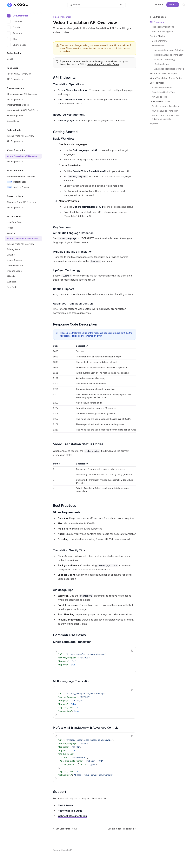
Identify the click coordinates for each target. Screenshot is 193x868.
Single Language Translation (166, 106)
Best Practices (157, 83)
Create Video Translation (72, 90)
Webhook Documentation (72, 816)
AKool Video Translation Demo (103, 64)
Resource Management (163, 31)
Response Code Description (164, 73)
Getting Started (158, 36)
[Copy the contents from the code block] (132, 651)
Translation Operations (163, 27)
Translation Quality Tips (163, 92)
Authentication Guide (70, 811)
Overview (15, 22)
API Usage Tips (159, 97)
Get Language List (68, 120)
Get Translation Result (70, 99)
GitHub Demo (65, 805)
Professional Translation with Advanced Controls (166, 117)
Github (13, 27)
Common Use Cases (160, 101)
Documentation (18, 16)
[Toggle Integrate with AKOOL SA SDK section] (23, 110)
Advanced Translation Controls (169, 69)
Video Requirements (162, 87)
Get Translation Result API (88, 207)
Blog (12, 39)
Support (159, 5)
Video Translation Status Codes (166, 78)
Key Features (158, 45)
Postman (14, 33)
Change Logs (17, 45)
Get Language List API (85, 150)
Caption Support (162, 64)
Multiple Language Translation (169, 55)
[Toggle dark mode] (184, 5)
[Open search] (97, 5)
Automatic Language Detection (169, 50)
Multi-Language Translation (165, 111)
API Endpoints (157, 22)
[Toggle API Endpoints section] (23, 79)
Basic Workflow (160, 41)
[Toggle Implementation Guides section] (23, 105)
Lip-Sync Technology (165, 59)
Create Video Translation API (89, 171)
